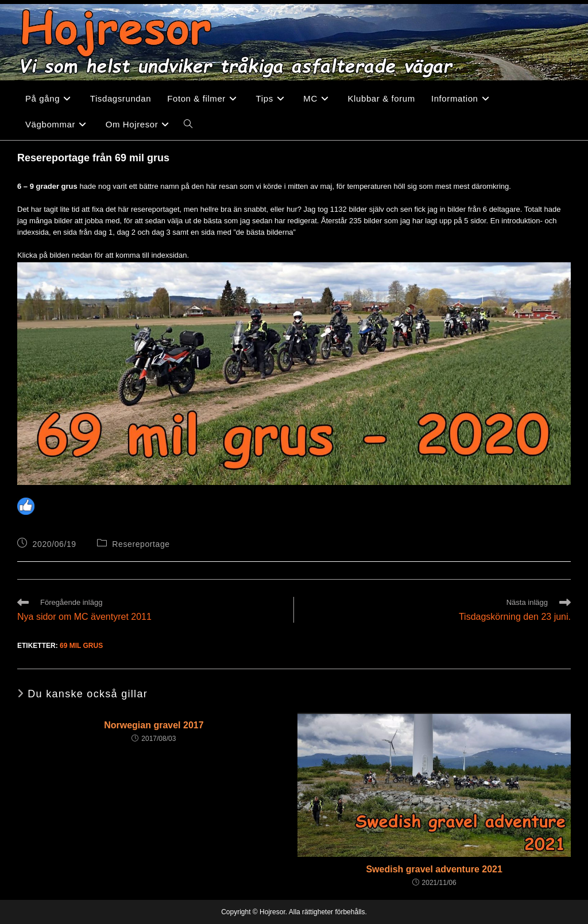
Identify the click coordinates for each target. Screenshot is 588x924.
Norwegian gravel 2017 (154, 725)
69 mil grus (81, 646)
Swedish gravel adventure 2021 (434, 869)
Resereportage (141, 544)
